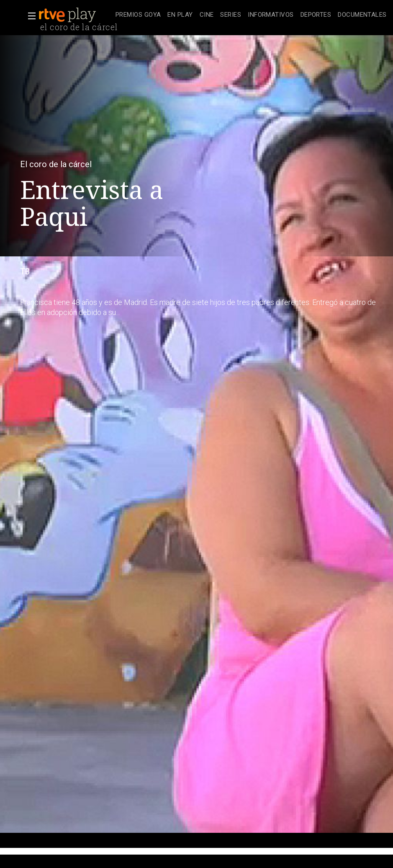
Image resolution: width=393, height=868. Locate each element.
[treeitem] (138, 15)
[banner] (75, 15)
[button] (29, 16)
